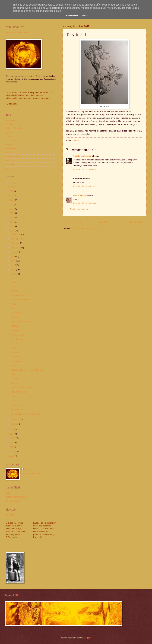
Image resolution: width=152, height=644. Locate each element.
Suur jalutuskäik (13, 156)
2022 (11, 200)
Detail (13, 374)
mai (13, 265)
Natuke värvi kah (18, 392)
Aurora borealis (17, 339)
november (16, 239)
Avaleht (104, 222)
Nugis (13, 348)
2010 (11, 447)
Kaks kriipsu (16, 313)
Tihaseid (14, 383)
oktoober (15, 243)
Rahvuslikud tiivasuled (21, 388)
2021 (11, 204)
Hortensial (15, 361)
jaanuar (15, 424)
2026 (11, 182)
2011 (11, 443)
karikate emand (80, 195)
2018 (11, 218)
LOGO (15, 595)
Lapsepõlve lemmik (19, 295)
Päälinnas (15, 326)
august (14, 252)
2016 (11, 226)
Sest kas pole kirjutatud (16, 497)
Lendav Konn (12, 140)
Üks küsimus (16, 317)
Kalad (13, 304)
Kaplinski (10, 164)
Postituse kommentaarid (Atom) (86, 229)
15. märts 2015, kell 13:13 (85, 186)
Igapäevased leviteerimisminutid (25, 414)
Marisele (14, 352)
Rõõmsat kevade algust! (22, 322)
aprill (14, 269)
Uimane (14, 282)
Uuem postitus (72, 222)
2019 (11, 213)
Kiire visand (16, 330)
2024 (11, 191)
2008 (11, 456)
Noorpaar (15, 308)
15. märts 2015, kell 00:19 (85, 169)
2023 (11, 196)
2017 (11, 222)
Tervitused (15, 357)
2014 (11, 429)
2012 (11, 438)
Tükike (14, 278)
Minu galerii (11, 120)
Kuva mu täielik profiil (31, 473)
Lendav (14, 344)
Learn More (72, 16)
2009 (11, 451)
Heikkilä (9, 160)
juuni (14, 261)
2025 (11, 187)
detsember (16, 234)
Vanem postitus (137, 222)
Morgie (9, 132)
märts (14, 274)
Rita (7, 152)
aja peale (10, 515)
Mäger (14, 401)
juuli (13, 256)
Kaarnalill (10, 144)
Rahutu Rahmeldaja (15, 128)
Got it (85, 16)
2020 (11, 209)
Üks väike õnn (17, 409)
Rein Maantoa (12, 148)
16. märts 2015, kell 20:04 (85, 203)
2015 (11, 231)
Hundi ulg (10, 136)
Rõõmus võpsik (18, 405)
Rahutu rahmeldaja (82, 156)
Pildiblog (9, 168)
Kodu (8, 493)
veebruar (15, 419)
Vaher (13, 365)
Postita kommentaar (79, 209)
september (16, 248)
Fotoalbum (10, 124)
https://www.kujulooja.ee (16, 32)
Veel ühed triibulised (20, 300)
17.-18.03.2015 (17, 335)
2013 (11, 434)
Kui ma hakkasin (13, 501)
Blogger (87, 638)
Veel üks (14, 379)
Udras (13, 396)
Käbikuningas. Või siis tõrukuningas (27, 370)
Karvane (14, 291)
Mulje (13, 286)
